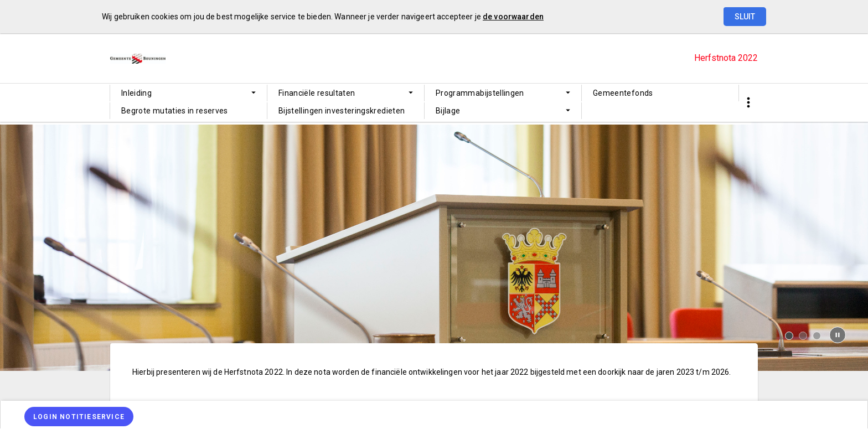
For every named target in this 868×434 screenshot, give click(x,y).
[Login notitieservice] (79, 417)
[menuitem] (188, 93)
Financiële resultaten (317, 93)
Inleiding (136, 93)
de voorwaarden (513, 17)
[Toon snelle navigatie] (748, 103)
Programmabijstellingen (480, 93)
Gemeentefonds (623, 93)
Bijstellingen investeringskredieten (342, 111)
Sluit (745, 17)
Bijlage (448, 111)
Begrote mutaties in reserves (175, 111)
